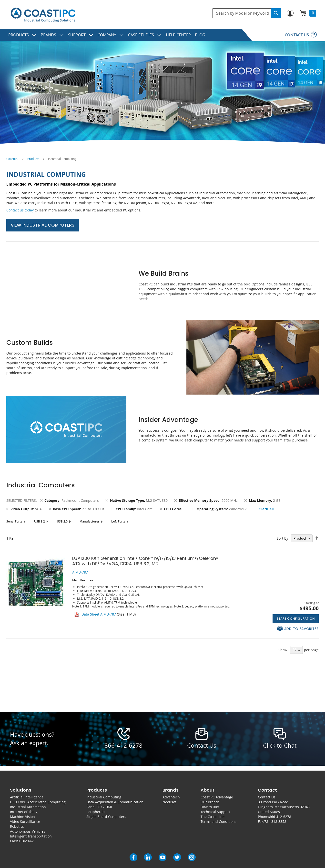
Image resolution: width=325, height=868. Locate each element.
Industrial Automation (28, 807)
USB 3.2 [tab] (40, 521)
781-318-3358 (275, 821)
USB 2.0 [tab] (62, 521)
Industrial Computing (104, 797)
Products (33, 159)
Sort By (282, 538)
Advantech (171, 797)
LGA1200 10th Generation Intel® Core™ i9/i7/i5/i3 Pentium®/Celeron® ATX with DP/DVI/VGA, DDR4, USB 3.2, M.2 (145, 561)
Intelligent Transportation (31, 836)
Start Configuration (296, 619)
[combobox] (247, 13)
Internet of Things (25, 812)
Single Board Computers (106, 817)
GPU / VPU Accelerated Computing (38, 802)
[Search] (276, 13)
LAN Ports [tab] (118, 521)
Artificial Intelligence (27, 797)
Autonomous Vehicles (28, 831)
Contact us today (20, 210)
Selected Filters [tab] (21, 500)
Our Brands (210, 802)
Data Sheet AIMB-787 (99, 614)
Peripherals (96, 812)
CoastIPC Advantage (217, 797)
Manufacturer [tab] (89, 521)
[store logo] (43, 15)
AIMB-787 (80, 572)
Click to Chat (280, 745)
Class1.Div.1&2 (22, 841)
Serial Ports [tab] (14, 521)
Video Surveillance (25, 821)
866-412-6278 (123, 745)
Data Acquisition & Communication (115, 802)
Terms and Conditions (218, 821)
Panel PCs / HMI (99, 807)
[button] (298, 629)
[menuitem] (22, 35)
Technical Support (215, 812)
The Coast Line (213, 817)
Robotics (17, 826)
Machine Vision (22, 817)
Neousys (169, 802)
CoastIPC (12, 159)
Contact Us (267, 797)
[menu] (162, 35)
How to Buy (210, 807)
